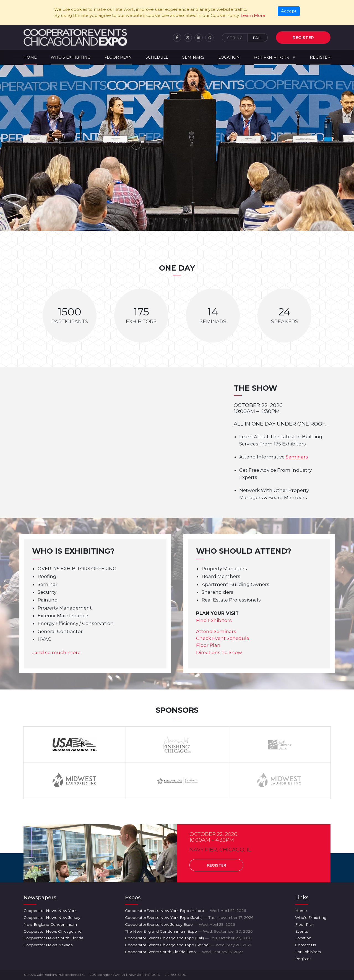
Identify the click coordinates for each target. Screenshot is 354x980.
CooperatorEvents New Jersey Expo (180, 924)
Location (229, 57)
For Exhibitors (271, 58)
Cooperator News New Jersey (52, 917)
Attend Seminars (216, 631)
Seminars (193, 57)
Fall (258, 38)
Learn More (253, 15)
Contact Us (305, 945)
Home (30, 57)
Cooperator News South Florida (53, 938)
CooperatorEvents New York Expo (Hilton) (185, 911)
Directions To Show (219, 652)
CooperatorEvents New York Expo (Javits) (189, 917)
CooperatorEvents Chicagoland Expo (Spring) (188, 945)
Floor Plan (118, 57)
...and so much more (56, 652)
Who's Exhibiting (71, 57)
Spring (235, 38)
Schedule (157, 57)
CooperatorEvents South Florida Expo (184, 952)
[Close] (289, 11)
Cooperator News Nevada (48, 945)
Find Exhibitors (214, 620)
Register (303, 37)
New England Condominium (50, 924)
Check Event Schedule (223, 638)
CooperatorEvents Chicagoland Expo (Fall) (188, 938)
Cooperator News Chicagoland (53, 931)
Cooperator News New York (50, 911)
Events (301, 931)
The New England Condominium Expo (189, 931)
